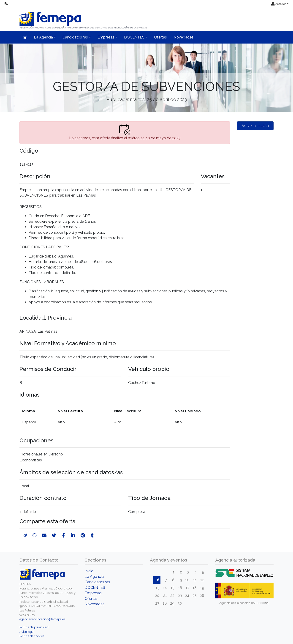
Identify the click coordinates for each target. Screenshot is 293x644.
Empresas (93, 593)
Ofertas (160, 37)
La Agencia (94, 577)
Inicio (89, 571)
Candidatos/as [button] (75, 37)
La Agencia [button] (43, 37)
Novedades (184, 37)
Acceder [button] (279, 4)
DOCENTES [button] (134, 37)
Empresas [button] (106, 37)
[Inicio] (84, 18)
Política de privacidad (34, 627)
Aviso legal (27, 632)
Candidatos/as (97, 582)
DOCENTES (95, 588)
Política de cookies (32, 636)
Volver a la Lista (255, 126)
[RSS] (6, 4)
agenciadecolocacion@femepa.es (42, 619)
